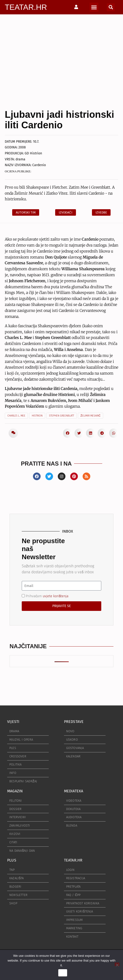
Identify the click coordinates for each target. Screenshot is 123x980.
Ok (63, 973)
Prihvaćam (47, 596)
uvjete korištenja (56, 596)
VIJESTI (13, 722)
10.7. (36, 142)
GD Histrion (33, 153)
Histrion (37, 416)
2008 (22, 147)
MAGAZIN (15, 791)
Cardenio (39, 165)
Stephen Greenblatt (61, 416)
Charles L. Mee (16, 416)
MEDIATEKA (74, 791)
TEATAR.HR (26, 7)
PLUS (12, 860)
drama (20, 159)
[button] (94, 7)
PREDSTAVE (74, 722)
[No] (117, 964)
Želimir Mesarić (91, 416)
